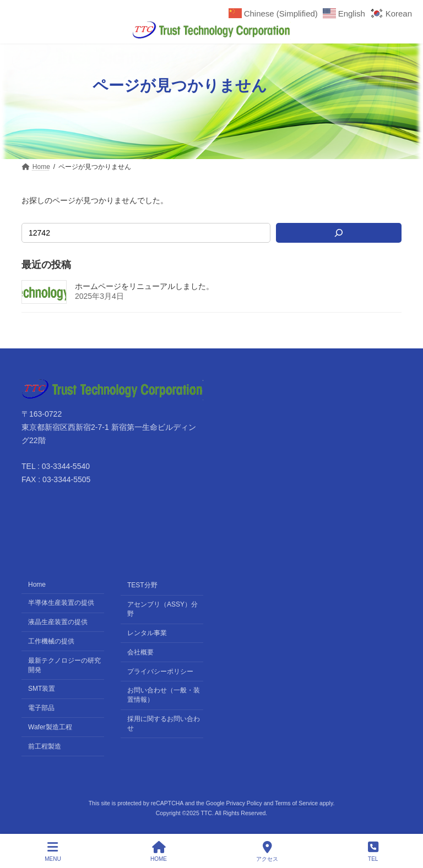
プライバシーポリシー (160, 671)
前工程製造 (45, 746)
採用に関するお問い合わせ (164, 724)
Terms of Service (296, 803)
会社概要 (140, 652)
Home (37, 585)
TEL (373, 851)
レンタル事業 (147, 632)
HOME (159, 851)
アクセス (267, 851)
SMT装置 (42, 689)
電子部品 (41, 708)
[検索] (339, 233)
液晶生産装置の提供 (58, 621)
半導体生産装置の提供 (61, 603)
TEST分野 (142, 585)
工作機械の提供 (51, 641)
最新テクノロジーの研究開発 (64, 665)
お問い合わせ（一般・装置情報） (164, 695)
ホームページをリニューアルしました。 (144, 286)
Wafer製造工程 (50, 727)
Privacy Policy (244, 803)
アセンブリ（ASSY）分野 (162, 609)
